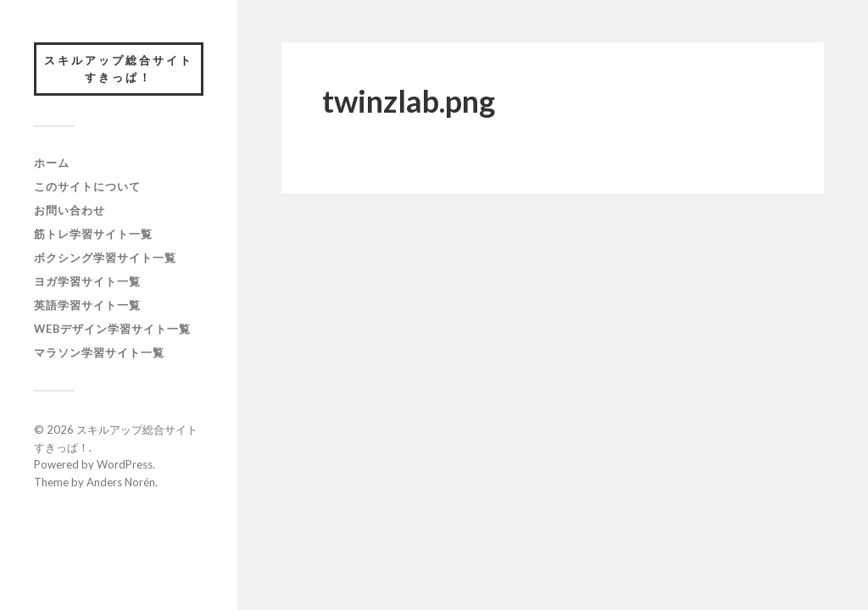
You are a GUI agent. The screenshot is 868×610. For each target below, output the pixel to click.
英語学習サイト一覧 (87, 305)
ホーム (52, 163)
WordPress (125, 464)
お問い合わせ (70, 210)
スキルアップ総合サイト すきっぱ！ (124, 69)
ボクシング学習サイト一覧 (105, 258)
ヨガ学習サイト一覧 (87, 281)
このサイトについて (87, 186)
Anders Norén (121, 482)
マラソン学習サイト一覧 (99, 352)
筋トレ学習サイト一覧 (93, 234)
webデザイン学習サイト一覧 (112, 329)
